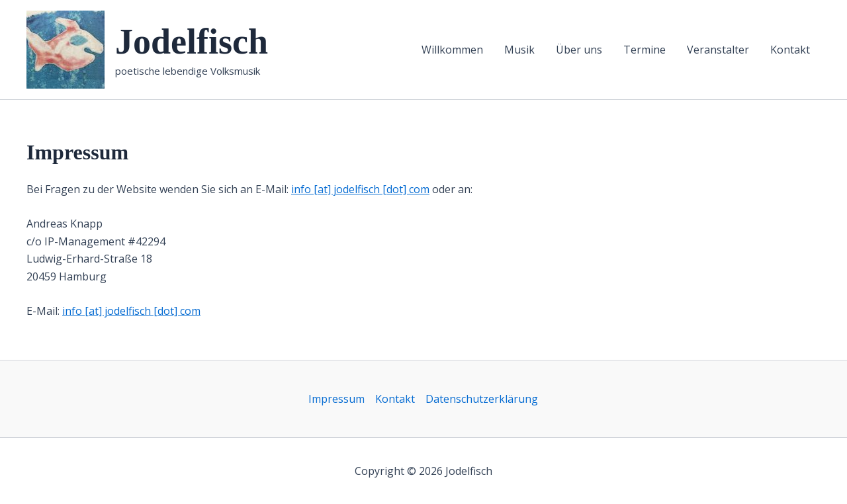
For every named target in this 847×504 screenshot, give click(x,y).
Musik (519, 50)
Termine (645, 50)
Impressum (336, 399)
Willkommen (452, 50)
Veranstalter (718, 50)
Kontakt (790, 50)
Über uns (579, 50)
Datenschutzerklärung (482, 399)
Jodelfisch (192, 42)
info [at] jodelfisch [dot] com (360, 189)
